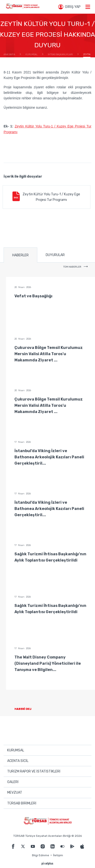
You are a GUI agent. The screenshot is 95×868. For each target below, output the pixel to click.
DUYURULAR (55, 255)
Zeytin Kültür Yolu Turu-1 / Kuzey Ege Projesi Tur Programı (46, 197)
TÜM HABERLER (76, 267)
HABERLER (20, 255)
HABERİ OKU (27, 709)
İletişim (58, 855)
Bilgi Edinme (41, 855)
